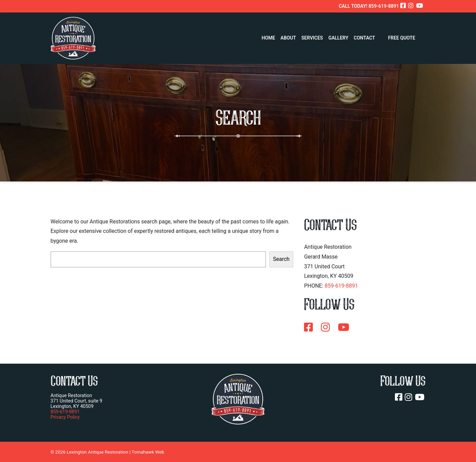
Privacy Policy (65, 417)
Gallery (338, 36)
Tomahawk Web (148, 452)
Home (269, 36)
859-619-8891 (341, 286)
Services (312, 36)
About (288, 36)
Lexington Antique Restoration (97, 452)
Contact (364, 36)
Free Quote (402, 36)
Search (281, 259)
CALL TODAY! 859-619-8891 (369, 6)
